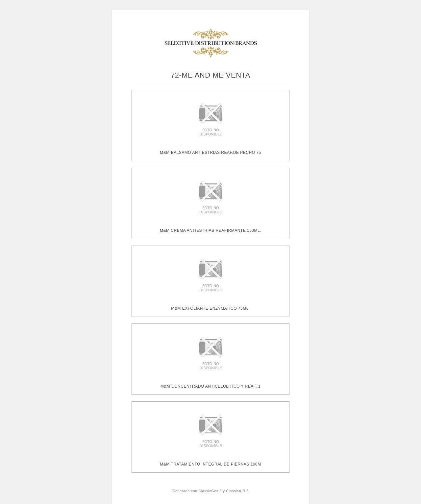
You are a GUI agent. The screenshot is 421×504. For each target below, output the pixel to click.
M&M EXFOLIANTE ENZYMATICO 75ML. (210, 308)
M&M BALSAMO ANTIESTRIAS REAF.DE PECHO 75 (210, 153)
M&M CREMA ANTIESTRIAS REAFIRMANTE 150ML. (210, 230)
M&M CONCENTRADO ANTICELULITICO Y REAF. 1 (210, 386)
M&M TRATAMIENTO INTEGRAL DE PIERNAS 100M (210, 464)
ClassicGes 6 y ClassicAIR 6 (223, 491)
